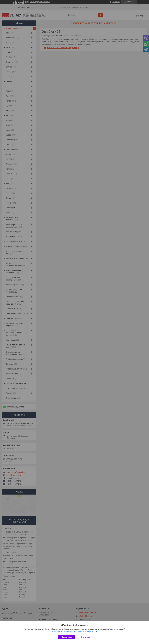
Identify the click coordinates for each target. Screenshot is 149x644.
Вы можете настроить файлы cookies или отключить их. (74, 631)
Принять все (67, 637)
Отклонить (85, 637)
